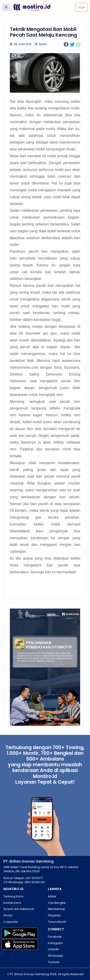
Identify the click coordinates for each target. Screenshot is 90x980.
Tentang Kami (13, 896)
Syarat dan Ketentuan (19, 909)
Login (82, 7)
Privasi (8, 915)
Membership (56, 909)
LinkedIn (53, 949)
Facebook (55, 937)
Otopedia (54, 915)
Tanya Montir (57, 922)
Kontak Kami (12, 903)
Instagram (55, 943)
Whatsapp (55, 956)
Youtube (54, 962)
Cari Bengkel (57, 903)
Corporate (11, 922)
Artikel (52, 896)
